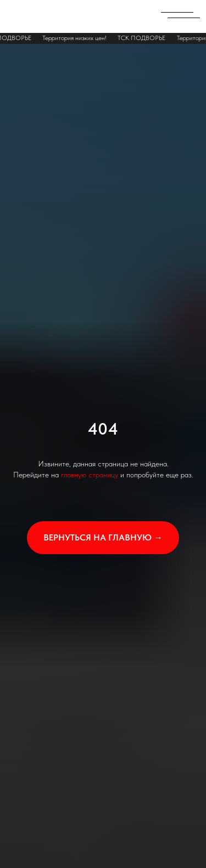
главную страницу (90, 475)
